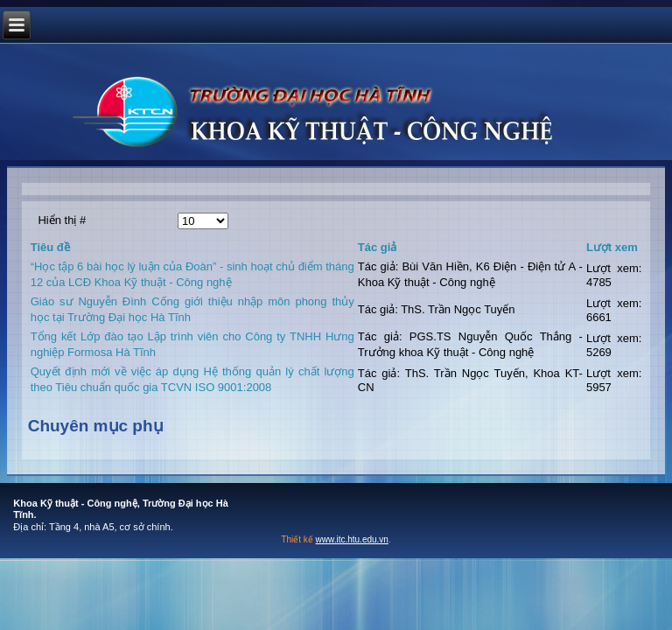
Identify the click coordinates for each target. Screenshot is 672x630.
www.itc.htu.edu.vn (352, 539)
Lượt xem (612, 247)
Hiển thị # (62, 220)
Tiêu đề (50, 247)
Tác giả (378, 247)
